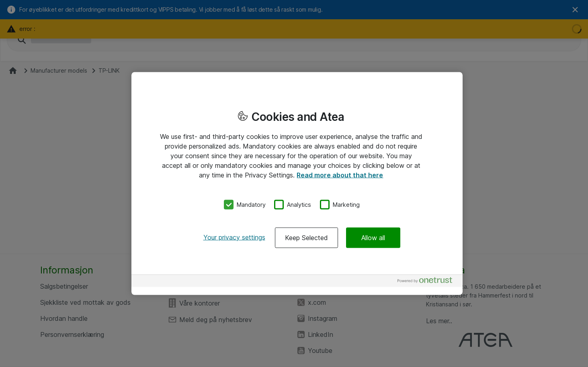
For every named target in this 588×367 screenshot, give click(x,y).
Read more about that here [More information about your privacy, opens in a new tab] (340, 175)
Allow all (373, 237)
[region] (297, 184)
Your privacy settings (234, 237)
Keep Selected (306, 237)
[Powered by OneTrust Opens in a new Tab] (428, 282)
